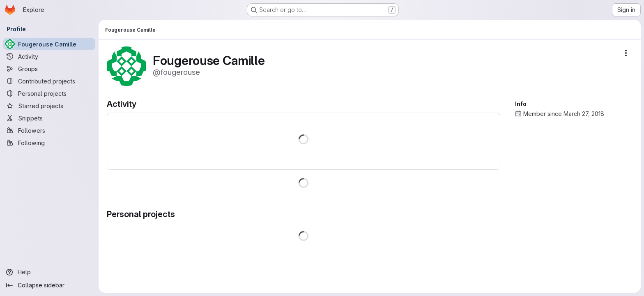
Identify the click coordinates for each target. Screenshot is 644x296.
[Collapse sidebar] (49, 285)
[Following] (49, 143)
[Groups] (49, 69)
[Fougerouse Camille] (49, 44)
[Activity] (49, 56)
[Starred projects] (49, 106)
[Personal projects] (49, 93)
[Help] (49, 272)
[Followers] (49, 130)
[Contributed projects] (49, 81)
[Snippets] (49, 118)
